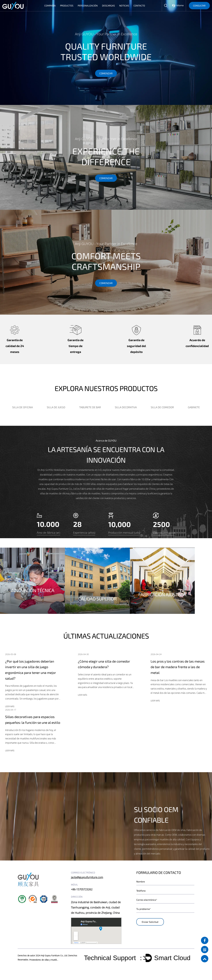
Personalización (88, 6)
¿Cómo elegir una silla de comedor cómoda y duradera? (105, 664)
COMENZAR (106, 75)
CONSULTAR (199, 6)
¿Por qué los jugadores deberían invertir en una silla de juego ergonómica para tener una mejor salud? (32, 670)
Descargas (108, 6)
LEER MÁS (10, 707)
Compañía (50, 6)
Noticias (124, 6)
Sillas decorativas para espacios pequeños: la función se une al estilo (31, 724)
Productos (67, 6)
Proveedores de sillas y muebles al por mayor (44, 967)
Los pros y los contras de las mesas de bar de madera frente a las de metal (179, 667)
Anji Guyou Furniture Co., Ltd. (54, 963)
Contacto (139, 6)
